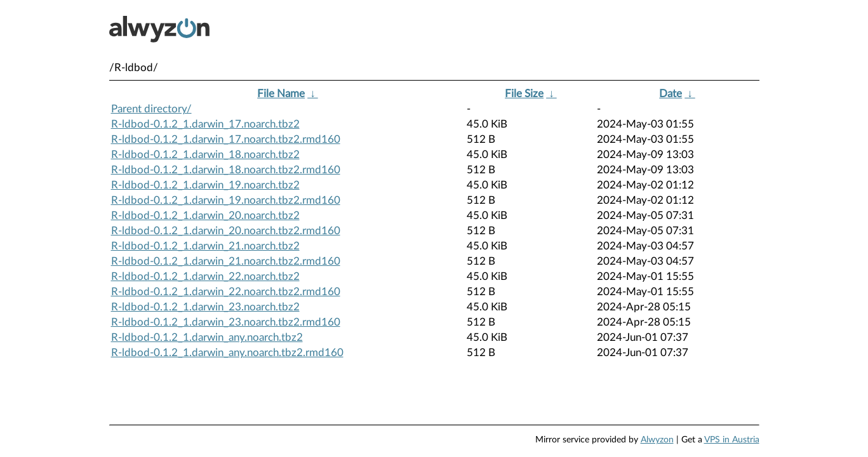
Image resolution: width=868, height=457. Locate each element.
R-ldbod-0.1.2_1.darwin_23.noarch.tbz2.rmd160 (226, 322)
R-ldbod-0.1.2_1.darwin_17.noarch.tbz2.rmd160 (226, 139)
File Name (281, 94)
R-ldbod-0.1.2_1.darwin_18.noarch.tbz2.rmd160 (226, 170)
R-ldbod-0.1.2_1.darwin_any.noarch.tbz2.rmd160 (227, 353)
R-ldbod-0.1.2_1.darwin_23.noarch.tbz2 (205, 307)
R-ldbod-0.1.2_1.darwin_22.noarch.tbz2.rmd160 (226, 292)
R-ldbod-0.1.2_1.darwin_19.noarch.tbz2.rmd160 (226, 200)
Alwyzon (657, 440)
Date (671, 94)
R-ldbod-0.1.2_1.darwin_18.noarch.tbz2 (205, 155)
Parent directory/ (151, 109)
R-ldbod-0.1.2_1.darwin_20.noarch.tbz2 (205, 215)
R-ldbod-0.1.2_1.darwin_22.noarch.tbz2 (205, 276)
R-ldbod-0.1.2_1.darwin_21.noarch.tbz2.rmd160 (226, 261)
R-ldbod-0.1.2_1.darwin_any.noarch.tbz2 (207, 337)
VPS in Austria (732, 440)
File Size (524, 94)
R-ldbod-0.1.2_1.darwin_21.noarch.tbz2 (205, 246)
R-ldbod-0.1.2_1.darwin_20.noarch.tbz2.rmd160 (226, 231)
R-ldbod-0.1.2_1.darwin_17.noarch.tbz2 (205, 124)
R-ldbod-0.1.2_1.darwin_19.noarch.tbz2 (205, 185)
